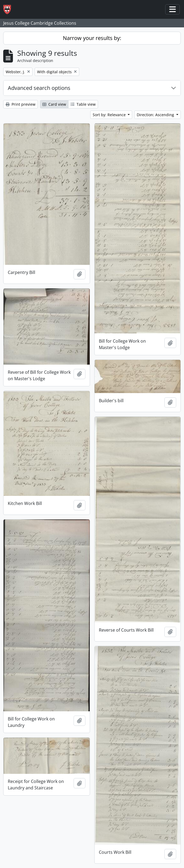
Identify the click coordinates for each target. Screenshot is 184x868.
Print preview (21, 104)
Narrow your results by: (92, 38)
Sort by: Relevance (110, 115)
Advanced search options (39, 88)
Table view (83, 104)
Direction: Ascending (156, 115)
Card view (54, 104)
